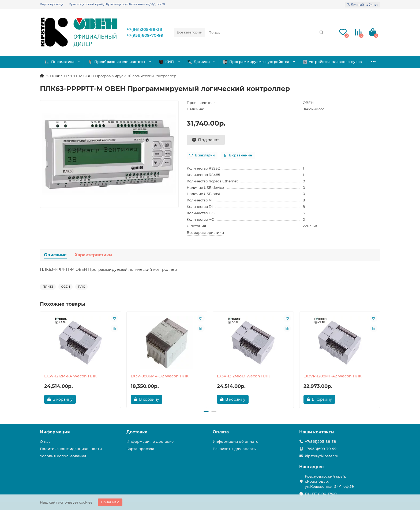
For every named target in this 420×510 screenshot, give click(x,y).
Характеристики (93, 255)
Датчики (199, 62)
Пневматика (60, 62)
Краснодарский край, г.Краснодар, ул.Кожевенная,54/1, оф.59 (117, 4)
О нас (45, 441)
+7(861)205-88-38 (144, 29)
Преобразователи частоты (117, 62)
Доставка (137, 432)
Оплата (221, 432)
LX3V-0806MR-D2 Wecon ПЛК (160, 376)
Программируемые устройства (256, 62)
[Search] (266, 32)
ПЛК (81, 287)
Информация (55, 432)
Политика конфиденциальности (71, 449)
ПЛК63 (48, 287)
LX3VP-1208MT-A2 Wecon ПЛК (333, 376)
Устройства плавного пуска (332, 62)
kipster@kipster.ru (322, 456)
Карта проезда (52, 4)
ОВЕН (308, 103)
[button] (206, 411)
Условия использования (63, 456)
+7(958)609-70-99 (145, 35)
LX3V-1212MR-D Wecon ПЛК (243, 376)
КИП (167, 62)
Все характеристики (205, 232)
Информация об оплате (235, 441)
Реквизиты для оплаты (235, 449)
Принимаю (110, 502)
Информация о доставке (150, 441)
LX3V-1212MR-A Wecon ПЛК (70, 376)
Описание (55, 255)
